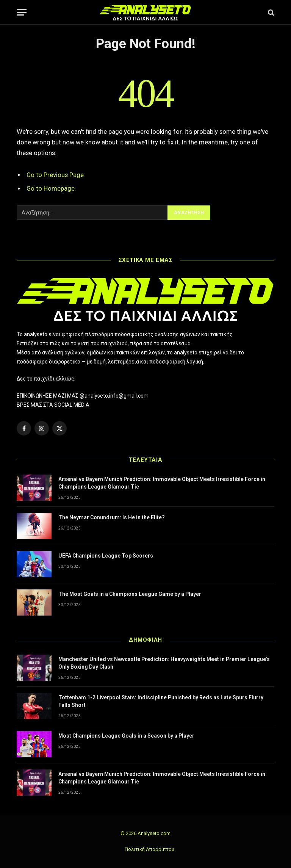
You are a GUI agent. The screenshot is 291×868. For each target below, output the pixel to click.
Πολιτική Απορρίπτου (149, 849)
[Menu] (22, 12)
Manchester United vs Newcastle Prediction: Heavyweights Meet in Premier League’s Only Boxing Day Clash (164, 663)
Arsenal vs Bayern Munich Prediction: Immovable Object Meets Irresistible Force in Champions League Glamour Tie (162, 483)
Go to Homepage (51, 189)
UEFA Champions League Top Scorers (106, 556)
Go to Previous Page (55, 175)
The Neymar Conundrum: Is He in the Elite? (112, 517)
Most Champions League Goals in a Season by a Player (126, 736)
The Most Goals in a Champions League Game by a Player (130, 594)
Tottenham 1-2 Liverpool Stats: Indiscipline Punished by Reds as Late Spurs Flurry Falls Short (161, 701)
